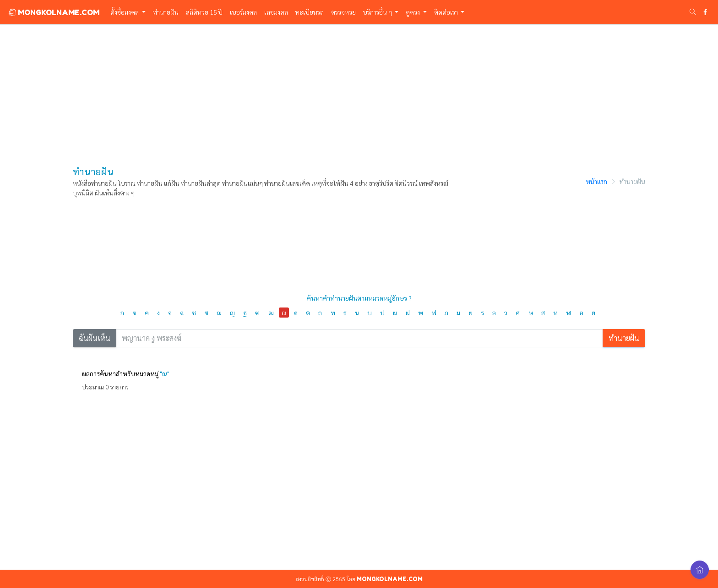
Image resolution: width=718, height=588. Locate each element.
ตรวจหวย (343, 12)
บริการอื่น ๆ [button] (378, 12)
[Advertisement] (359, 89)
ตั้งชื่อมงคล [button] (125, 12)
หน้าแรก (597, 181)
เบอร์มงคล (243, 12)
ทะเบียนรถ (310, 12)
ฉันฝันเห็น (95, 338)
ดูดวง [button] (413, 12)
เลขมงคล (276, 12)
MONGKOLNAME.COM (53, 12)
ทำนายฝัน (166, 12)
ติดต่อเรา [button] (447, 12)
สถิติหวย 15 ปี (204, 12)
